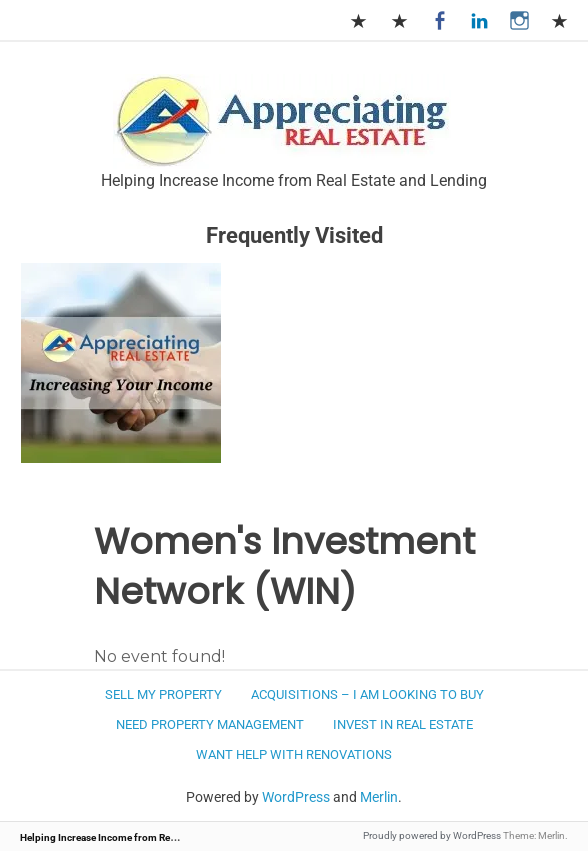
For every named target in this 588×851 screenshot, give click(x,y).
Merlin (379, 797)
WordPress (296, 797)
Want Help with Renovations (294, 754)
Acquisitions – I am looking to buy (367, 694)
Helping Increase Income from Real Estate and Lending (142, 837)
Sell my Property (163, 694)
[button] (282, 121)
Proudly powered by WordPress (432, 835)
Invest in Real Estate (403, 724)
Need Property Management (210, 724)
